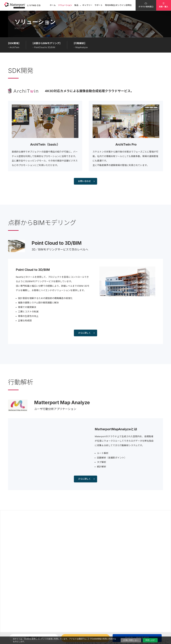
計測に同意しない (131, 640)
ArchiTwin (14, 47)
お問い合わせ (86, 181)
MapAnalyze (81, 47)
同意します (150, 640)
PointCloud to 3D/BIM (45, 47)
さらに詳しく (86, 333)
